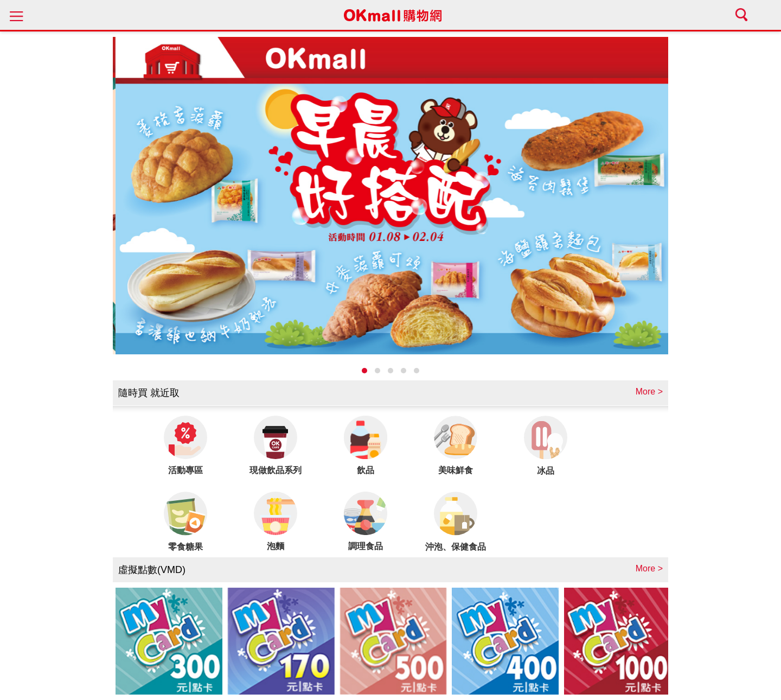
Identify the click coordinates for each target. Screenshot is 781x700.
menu (16, 15)
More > (649, 392)
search (743, 15)
